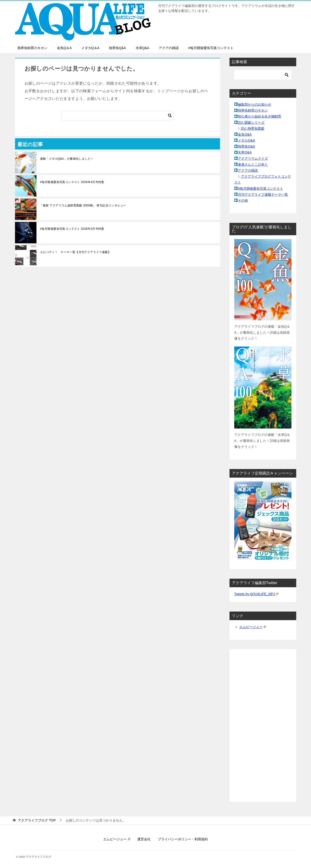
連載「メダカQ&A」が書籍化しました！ (67, 159)
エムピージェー (253, 627)
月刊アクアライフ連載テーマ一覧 (263, 194)
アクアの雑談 (169, 48)
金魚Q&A (245, 134)
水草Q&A (143, 48)
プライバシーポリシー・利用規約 (183, 839)
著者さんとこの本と (253, 164)
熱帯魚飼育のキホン (32, 48)
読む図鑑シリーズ (251, 123)
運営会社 (144, 839)
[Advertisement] (263, 725)
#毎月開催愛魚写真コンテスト (211, 48)
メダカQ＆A (90, 48)
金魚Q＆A (64, 48)
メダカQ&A (246, 140)
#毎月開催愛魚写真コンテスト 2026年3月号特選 (72, 229)
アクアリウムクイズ (253, 158)
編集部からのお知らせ (255, 104)
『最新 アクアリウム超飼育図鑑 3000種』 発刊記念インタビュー (83, 205)
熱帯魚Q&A (117, 48)
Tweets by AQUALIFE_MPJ (256, 594)
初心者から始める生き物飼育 (260, 116)
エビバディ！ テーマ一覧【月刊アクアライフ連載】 (76, 252)
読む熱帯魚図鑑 (253, 128)
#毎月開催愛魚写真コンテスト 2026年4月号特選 (72, 182)
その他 (243, 200)
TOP (37, 820)
